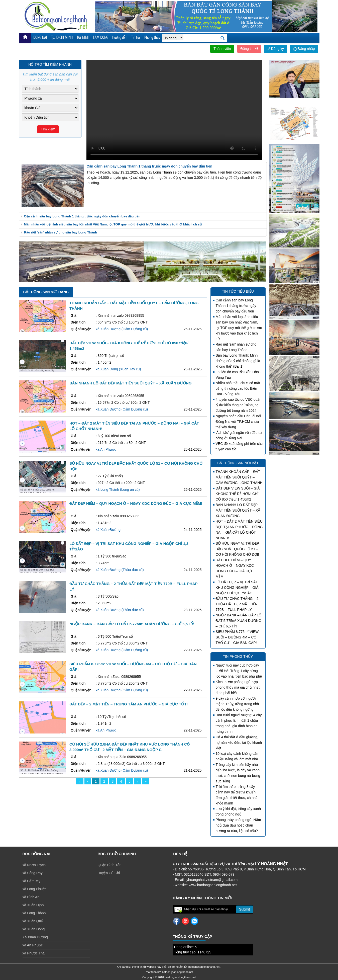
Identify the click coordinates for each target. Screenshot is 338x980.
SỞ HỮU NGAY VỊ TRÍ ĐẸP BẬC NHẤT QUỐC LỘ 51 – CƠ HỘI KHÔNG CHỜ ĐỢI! (237, 549)
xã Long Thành (34, 913)
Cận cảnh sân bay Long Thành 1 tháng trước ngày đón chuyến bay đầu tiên (82, 216)
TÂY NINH (83, 38)
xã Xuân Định (33, 905)
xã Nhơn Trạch (34, 865)
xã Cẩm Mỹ (31, 881)
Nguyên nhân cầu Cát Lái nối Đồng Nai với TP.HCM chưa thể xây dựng (238, 422)
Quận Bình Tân (110, 865)
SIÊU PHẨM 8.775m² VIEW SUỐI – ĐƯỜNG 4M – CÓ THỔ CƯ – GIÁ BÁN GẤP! (237, 637)
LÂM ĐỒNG (101, 38)
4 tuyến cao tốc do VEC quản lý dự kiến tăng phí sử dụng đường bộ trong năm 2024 (239, 405)
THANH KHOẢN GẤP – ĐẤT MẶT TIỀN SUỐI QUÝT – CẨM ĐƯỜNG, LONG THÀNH (239, 477)
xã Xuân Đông (34, 929)
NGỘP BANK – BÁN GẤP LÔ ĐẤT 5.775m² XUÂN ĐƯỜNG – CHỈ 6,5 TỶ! (239, 621)
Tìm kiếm (48, 129)
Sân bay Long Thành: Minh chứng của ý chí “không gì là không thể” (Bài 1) (238, 361)
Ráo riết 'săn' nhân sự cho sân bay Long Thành (61, 232)
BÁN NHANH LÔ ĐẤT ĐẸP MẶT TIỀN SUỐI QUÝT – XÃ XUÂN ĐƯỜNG (238, 510)
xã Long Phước (35, 889)
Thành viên (222, 49)
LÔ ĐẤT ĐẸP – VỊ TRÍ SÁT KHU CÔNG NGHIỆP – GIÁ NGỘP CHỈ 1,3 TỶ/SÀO (237, 588)
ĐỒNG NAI (40, 38)
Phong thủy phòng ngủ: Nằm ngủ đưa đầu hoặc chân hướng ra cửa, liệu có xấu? (238, 825)
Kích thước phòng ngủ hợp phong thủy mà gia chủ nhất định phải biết (238, 687)
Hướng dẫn (120, 38)
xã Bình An (31, 897)
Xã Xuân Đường (35, 937)
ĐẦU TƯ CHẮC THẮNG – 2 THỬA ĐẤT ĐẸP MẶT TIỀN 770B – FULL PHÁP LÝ (237, 604)
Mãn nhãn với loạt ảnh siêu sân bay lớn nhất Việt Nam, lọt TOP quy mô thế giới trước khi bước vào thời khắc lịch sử (113, 224)
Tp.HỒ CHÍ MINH (62, 38)
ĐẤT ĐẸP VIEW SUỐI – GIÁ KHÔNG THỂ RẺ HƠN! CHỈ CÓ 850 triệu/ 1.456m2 (238, 494)
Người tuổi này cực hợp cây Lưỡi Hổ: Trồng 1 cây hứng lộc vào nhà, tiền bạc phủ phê (239, 671)
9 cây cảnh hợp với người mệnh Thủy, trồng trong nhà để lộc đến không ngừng (237, 704)
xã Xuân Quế (33, 921)
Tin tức (136, 38)
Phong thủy (152, 38)
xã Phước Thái (34, 953)
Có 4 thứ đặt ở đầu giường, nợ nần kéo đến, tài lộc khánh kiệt (239, 743)
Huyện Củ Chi (109, 873)
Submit (245, 909)
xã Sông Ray (33, 873)
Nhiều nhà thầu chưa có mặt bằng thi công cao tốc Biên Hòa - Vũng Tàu (238, 388)
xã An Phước (33, 945)
